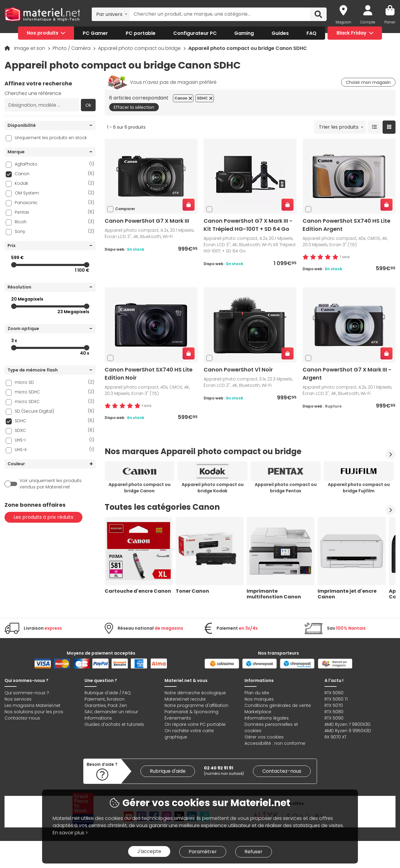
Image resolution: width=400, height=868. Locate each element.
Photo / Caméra (72, 48)
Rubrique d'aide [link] (168, 771)
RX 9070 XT (335, 737)
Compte (368, 22)
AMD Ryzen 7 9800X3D (348, 724)
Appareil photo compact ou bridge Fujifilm (359, 488)
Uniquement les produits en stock (51, 138)
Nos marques (259, 699)
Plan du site (257, 693)
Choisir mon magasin (368, 82)
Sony (54, 231)
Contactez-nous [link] (282, 771)
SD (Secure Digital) (54, 411)
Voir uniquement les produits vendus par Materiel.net (51, 484)
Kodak (54, 183)
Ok (88, 105)
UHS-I (54, 440)
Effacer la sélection (134, 107)
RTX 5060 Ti (336, 699)
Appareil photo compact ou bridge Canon (140, 488)
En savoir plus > (70, 833)
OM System (54, 193)
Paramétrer (203, 852)
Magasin (343, 22)
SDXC (54, 430)
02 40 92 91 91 (218, 768)
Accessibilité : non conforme (275, 743)
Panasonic (54, 202)
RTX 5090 (334, 718)
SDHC (54, 421)
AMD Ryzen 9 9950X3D (348, 731)
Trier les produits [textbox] (339, 127)
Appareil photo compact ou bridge (140, 48)
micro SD (54, 382)
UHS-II (54, 449)
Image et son (30, 48)
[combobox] (111, 14)
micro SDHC (54, 392)
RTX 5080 (334, 712)
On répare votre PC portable (195, 724)
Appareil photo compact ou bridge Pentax (286, 488)
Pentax (54, 212)
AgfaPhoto (54, 164)
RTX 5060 (334, 693)
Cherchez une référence (33, 93)
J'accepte (149, 851)
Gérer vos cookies (264, 737)
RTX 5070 (334, 705)
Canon (54, 174)
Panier (390, 22)
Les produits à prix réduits (43, 517)
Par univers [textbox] (109, 14)
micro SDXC (54, 401)
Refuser (254, 852)
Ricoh (54, 222)
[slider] (14, 265)
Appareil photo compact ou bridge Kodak (213, 488)
